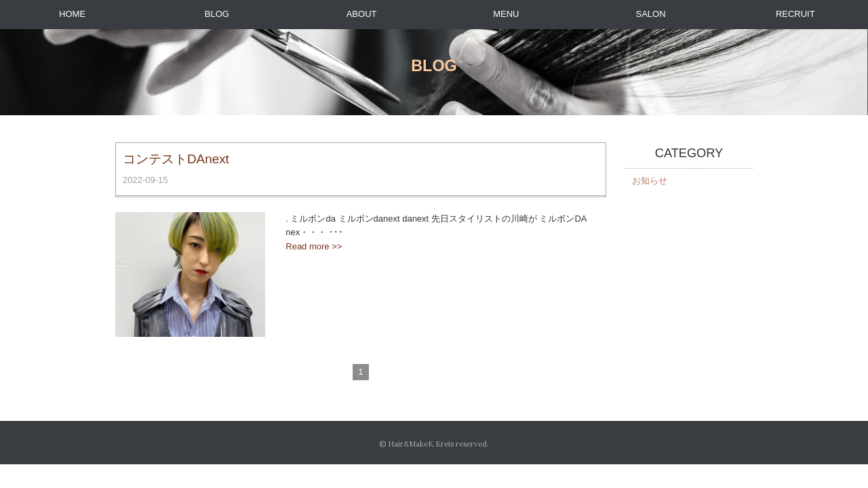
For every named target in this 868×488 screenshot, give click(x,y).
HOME (72, 14)
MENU (506, 14)
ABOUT (362, 14)
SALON (651, 14)
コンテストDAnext (176, 159)
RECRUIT (795, 14)
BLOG (217, 14)
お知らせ (650, 181)
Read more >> (314, 246)
